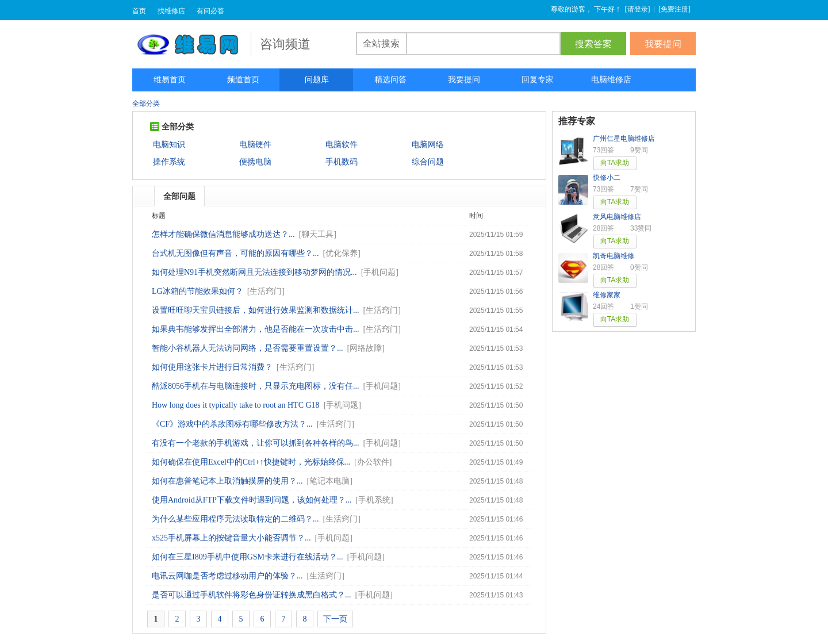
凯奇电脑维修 (614, 256)
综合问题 (428, 162)
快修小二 (607, 178)
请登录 (638, 9)
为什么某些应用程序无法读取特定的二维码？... (235, 519)
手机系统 (374, 500)
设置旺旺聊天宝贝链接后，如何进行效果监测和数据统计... (256, 310)
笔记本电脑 (329, 481)
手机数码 (342, 162)
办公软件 (373, 462)
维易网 (191, 44)
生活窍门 (266, 291)
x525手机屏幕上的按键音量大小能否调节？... (231, 538)
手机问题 (379, 272)
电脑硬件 (255, 145)
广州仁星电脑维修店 (624, 139)
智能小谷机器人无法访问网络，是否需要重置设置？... (248, 348)
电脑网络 (428, 145)
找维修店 (171, 11)
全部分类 (146, 103)
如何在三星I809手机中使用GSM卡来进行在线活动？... (248, 557)
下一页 (335, 619)
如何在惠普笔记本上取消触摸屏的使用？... (227, 481)
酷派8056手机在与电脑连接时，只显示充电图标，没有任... (256, 386)
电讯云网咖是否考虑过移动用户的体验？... (227, 576)
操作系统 (169, 162)
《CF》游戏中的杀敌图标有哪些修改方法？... (232, 424)
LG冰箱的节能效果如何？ (198, 291)
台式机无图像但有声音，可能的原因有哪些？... (235, 253)
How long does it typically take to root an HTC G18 (236, 405)
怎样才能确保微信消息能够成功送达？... (223, 234)
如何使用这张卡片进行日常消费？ (212, 367)
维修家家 (607, 295)
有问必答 (210, 11)
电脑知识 (169, 145)
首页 (139, 11)
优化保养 (342, 253)
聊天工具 (317, 234)
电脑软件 (342, 145)
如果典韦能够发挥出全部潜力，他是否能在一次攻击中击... (256, 329)
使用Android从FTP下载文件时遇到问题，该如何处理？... (252, 500)
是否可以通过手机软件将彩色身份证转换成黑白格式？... (252, 595)
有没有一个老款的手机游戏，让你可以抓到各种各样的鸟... (256, 443)
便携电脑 (255, 162)
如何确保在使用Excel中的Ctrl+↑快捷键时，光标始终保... (251, 462)
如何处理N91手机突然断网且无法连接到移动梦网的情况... (254, 272)
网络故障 (366, 348)
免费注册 (674, 9)
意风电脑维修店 (617, 217)
